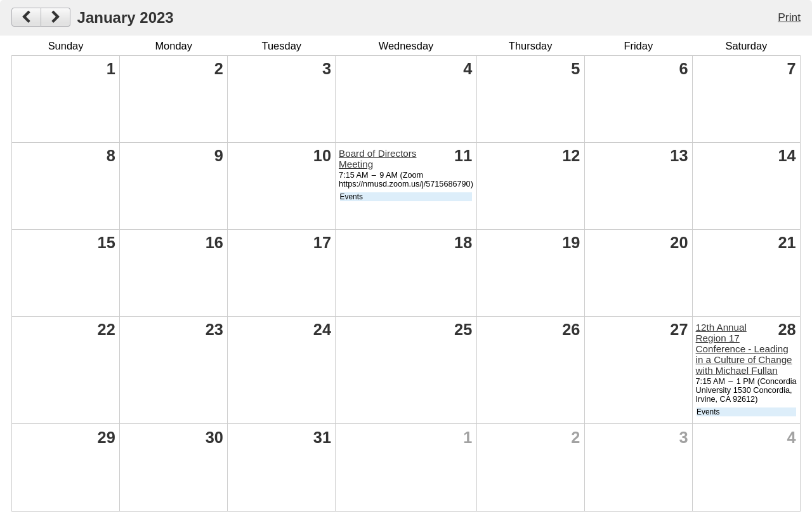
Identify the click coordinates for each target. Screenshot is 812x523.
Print (789, 17)
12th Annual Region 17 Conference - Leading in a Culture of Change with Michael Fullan (744, 349)
